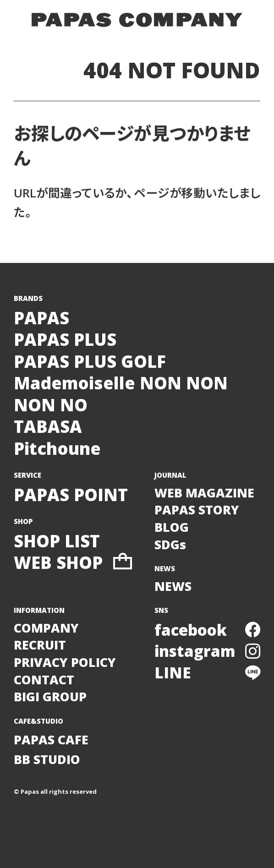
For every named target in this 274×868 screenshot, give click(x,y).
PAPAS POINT (71, 495)
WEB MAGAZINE (204, 493)
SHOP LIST (57, 541)
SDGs (170, 544)
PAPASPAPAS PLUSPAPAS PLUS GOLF (90, 340)
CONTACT (44, 680)
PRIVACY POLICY (65, 662)
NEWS (173, 586)
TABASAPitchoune (57, 438)
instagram (207, 651)
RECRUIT (40, 645)
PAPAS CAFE (51, 740)
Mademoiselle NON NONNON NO (121, 394)
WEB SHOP (73, 563)
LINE (207, 672)
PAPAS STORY (197, 510)
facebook (207, 630)
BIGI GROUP (50, 696)
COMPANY (46, 628)
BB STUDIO (47, 759)
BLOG (172, 527)
